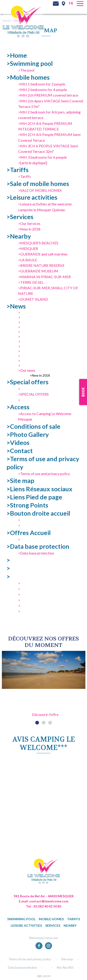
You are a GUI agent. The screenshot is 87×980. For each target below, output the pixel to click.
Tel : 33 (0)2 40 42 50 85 (44, 906)
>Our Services (29, 223)
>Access (18, 407)
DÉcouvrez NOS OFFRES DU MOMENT (43, 642)
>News (16, 306)
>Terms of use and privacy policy (44, 474)
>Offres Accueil (29, 533)
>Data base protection (38, 546)
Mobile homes (51, 919)
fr (71, 3)
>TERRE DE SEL (31, 282)
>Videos (18, 443)
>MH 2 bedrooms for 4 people (42, 90)
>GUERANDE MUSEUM (38, 271)
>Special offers (27, 382)
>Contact (20, 451)
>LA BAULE (28, 260)
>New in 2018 (29, 229)
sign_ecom (44, 976)
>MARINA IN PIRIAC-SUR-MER (44, 277)
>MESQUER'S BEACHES (38, 243)
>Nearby (19, 236)
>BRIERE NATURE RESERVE (41, 265)
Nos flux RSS (65, 967)
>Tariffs (18, 170)
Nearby (70, 925)
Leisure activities (26, 925)
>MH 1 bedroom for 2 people (42, 84)
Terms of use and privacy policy (30, 959)
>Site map (20, 481)
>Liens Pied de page (34, 497)
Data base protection (22, 967)
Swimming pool (21, 919)
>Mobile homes (28, 77)
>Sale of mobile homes (38, 184)
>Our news (27, 370)
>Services (20, 217)
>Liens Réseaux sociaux (39, 489)
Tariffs (74, 919)
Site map (67, 959)
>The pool (26, 70)
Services (53, 925)
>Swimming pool (30, 63)
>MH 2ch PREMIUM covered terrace (48, 95)
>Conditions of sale (33, 426)
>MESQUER (28, 248)
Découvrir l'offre (45, 714)
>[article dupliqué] (33, 163)
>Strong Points (27, 505)
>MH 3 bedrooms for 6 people (42, 157)
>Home (17, 55)
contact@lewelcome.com (49, 901)
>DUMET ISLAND (33, 299)
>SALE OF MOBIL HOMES (40, 190)
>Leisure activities (32, 197)
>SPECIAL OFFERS (33, 394)
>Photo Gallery (28, 434)
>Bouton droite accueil (38, 513)
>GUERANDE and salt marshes (43, 254)
